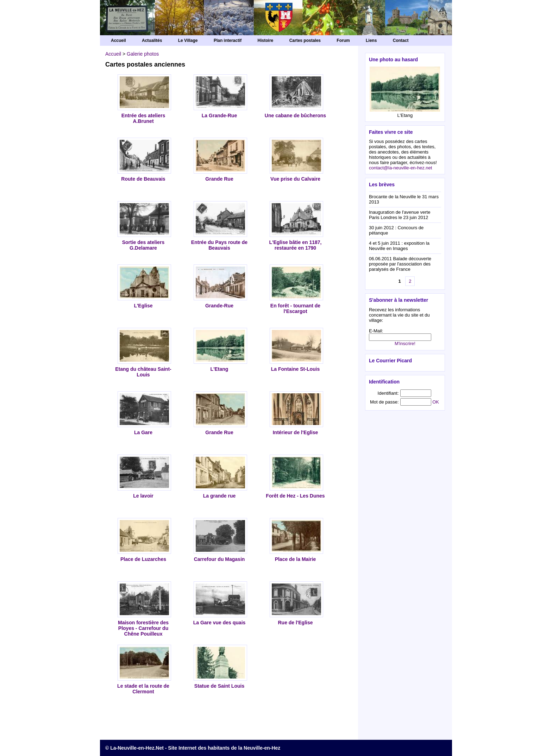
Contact (401, 40)
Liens (371, 40)
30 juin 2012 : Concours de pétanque (396, 230)
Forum (343, 40)
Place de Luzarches (143, 559)
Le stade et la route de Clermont (143, 689)
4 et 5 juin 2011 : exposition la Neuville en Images (399, 246)
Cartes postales (305, 40)
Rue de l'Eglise (295, 623)
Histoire (266, 40)
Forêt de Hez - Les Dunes (295, 496)
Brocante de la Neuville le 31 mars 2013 (404, 199)
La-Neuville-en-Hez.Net (137, 748)
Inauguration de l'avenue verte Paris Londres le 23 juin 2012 (400, 215)
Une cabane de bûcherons (295, 115)
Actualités (152, 40)
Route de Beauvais (143, 179)
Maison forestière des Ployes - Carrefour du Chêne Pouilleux (143, 628)
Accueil (118, 40)
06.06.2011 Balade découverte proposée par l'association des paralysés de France (400, 264)
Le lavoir (143, 496)
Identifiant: (388, 393)
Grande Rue (219, 179)
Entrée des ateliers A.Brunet (143, 118)
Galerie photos (143, 54)
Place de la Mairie (296, 559)
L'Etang (219, 369)
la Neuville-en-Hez (259, 748)
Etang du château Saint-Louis (143, 372)
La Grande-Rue (219, 115)
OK (436, 402)
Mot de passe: (384, 402)
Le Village (188, 40)
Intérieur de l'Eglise (296, 432)
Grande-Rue (219, 306)
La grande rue (219, 496)
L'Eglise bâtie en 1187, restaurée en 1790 (296, 245)
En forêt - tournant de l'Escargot (295, 308)
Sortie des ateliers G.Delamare (143, 245)
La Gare (143, 432)
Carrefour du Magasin (219, 559)
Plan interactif (228, 40)
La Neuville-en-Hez (276, 21)
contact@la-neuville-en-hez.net (400, 168)
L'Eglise (143, 306)
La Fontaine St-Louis (295, 369)
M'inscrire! (405, 343)
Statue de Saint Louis (219, 686)
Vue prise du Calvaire (295, 179)
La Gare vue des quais (219, 623)
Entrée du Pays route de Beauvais (219, 245)
